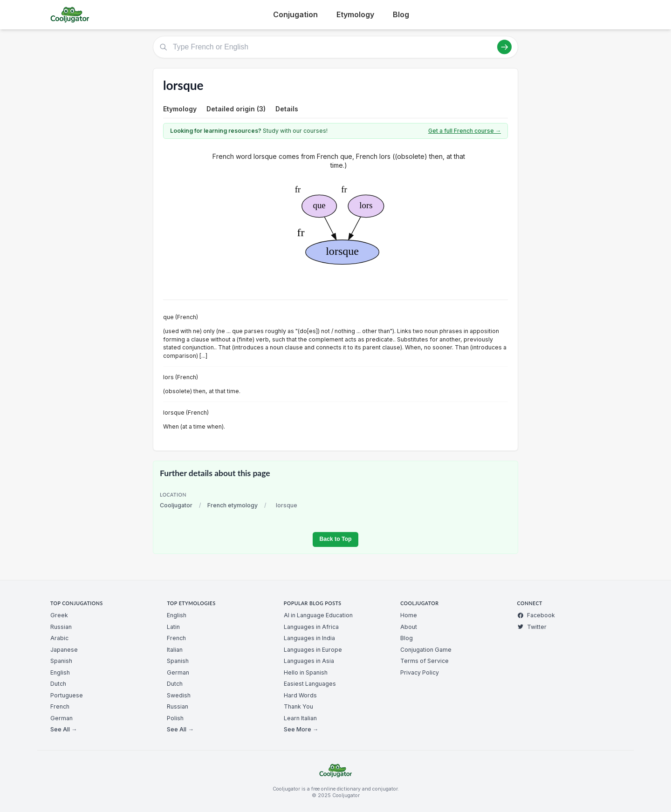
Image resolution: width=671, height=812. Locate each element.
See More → (301, 729)
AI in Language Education (318, 615)
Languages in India (309, 638)
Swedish (179, 695)
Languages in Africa (311, 627)
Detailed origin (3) (236, 109)
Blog (401, 14)
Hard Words (300, 695)
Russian (61, 627)
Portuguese (67, 695)
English (60, 672)
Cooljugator (176, 505)
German (62, 718)
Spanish (61, 661)
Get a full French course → (465, 131)
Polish (175, 718)
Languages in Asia (309, 661)
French (60, 706)
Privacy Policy (420, 672)
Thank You (298, 706)
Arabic (59, 638)
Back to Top (335, 539)
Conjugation (295, 14)
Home (409, 615)
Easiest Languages (310, 684)
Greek (59, 615)
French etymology (233, 505)
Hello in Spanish (306, 672)
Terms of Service (425, 661)
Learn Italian (300, 718)
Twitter (532, 627)
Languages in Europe (313, 650)
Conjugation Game (426, 650)
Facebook (536, 615)
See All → (64, 729)
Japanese (64, 650)
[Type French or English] (335, 47)
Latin (173, 627)
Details (287, 109)
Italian (175, 650)
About (409, 627)
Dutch (58, 684)
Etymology (355, 14)
